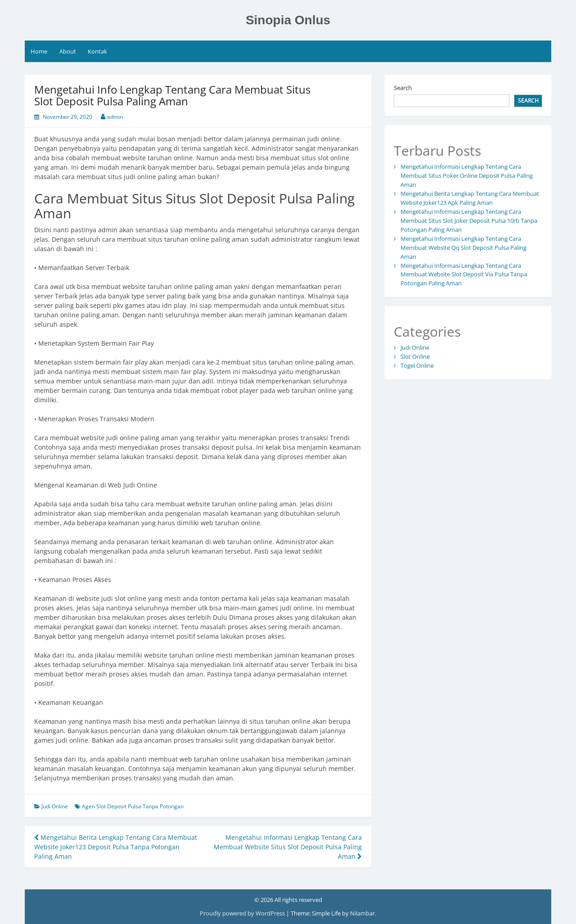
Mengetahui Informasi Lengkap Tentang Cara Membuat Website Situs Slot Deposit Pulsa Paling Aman (288, 847)
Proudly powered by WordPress (243, 913)
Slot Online (415, 356)
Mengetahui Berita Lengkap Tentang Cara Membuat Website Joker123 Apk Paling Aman (470, 198)
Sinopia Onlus (288, 20)
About (68, 51)
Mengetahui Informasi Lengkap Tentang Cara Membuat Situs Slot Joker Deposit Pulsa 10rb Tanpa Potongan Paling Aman (469, 221)
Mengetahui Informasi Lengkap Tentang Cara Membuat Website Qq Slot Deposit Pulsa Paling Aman (463, 248)
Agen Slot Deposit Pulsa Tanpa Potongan (133, 806)
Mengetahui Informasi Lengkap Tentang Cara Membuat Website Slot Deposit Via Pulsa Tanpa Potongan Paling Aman (464, 275)
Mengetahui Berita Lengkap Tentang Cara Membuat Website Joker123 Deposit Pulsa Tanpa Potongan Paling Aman (116, 847)
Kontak (97, 51)
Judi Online (55, 806)
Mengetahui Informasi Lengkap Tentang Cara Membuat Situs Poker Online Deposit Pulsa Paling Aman (467, 176)
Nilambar (362, 913)
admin (115, 117)
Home (39, 51)
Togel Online (417, 365)
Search (403, 88)
